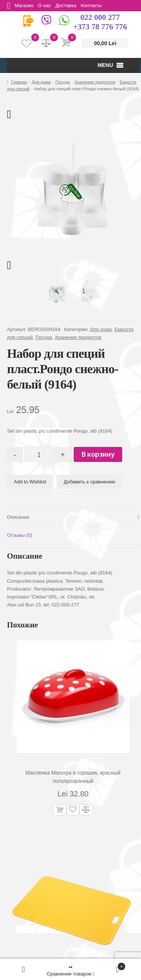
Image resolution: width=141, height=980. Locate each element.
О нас (47, 5)
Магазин (25, 5)
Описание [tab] (18, 517)
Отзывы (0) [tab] (19, 535)
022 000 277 (100, 17)
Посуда (62, 82)
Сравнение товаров (70, 974)
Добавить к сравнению (90, 482)
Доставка (70, 5)
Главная (19, 82)
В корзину (101, 454)
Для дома (41, 82)
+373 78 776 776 (100, 27)
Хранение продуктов (95, 82)
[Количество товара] (40, 454)
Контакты (96, 5)
